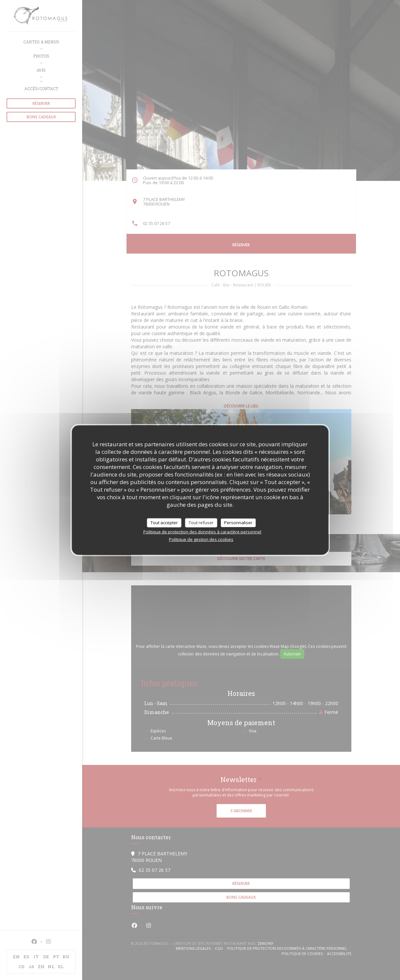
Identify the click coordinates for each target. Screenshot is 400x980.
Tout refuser (201, 523)
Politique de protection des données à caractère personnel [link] (202, 531)
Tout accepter (164, 523)
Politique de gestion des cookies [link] (201, 539)
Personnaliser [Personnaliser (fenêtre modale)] (238, 523)
